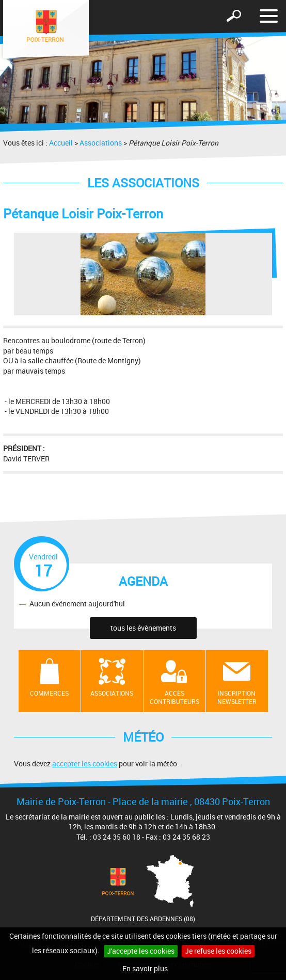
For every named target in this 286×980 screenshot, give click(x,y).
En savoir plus (145, 968)
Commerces (49, 693)
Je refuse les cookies (218, 951)
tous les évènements (143, 628)
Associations (101, 143)
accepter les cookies (85, 764)
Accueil (61, 143)
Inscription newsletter (237, 697)
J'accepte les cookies (141, 951)
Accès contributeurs (174, 697)
